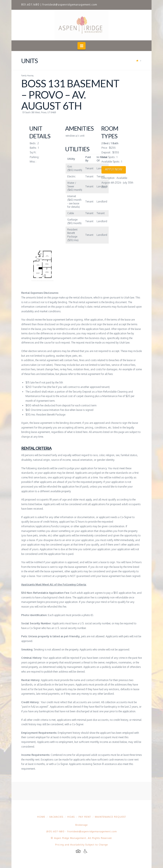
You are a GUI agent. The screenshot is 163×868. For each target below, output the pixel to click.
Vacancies (56, 817)
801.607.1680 (30, 5)
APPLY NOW (114, 169)
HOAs (71, 817)
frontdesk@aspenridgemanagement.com (70, 5)
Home (41, 817)
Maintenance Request (110, 817)
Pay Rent (85, 817)
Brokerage (81, 825)
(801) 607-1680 (55, 831)
